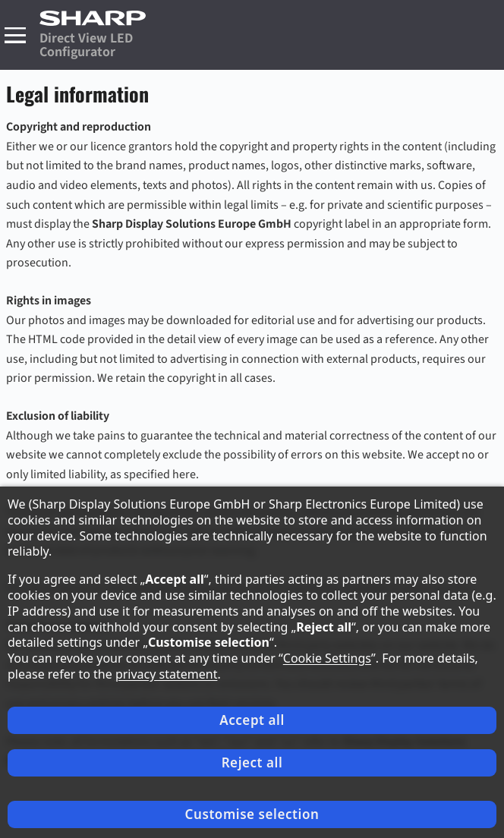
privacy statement (167, 674)
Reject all (252, 762)
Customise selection (252, 814)
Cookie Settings (327, 658)
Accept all (252, 720)
